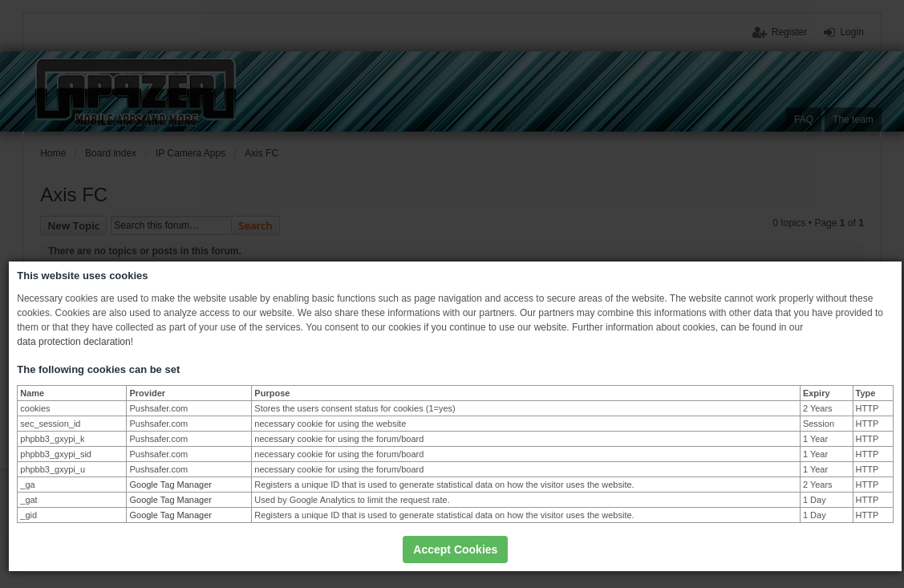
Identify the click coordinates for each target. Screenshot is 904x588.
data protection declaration (73, 342)
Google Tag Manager (170, 485)
